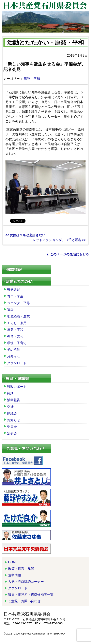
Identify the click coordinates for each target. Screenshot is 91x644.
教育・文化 (15, 336)
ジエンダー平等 (18, 303)
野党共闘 (14, 290)
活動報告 (14, 400)
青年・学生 (15, 296)
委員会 (12, 427)
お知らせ (14, 356)
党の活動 (14, 350)
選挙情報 (15, 575)
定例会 (12, 433)
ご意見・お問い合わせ (24, 601)
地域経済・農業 (18, 316)
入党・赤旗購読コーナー (26, 582)
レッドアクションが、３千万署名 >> (59, 240)
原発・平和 (32, 79)
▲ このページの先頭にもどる (67, 254)
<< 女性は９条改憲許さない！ (27, 235)
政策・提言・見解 (21, 569)
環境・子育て (17, 343)
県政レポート (17, 387)
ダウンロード (17, 363)
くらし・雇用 (17, 323)
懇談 (10, 393)
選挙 (10, 310)
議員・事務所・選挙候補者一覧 (31, 595)
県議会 (12, 413)
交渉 (10, 407)
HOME (13, 562)
